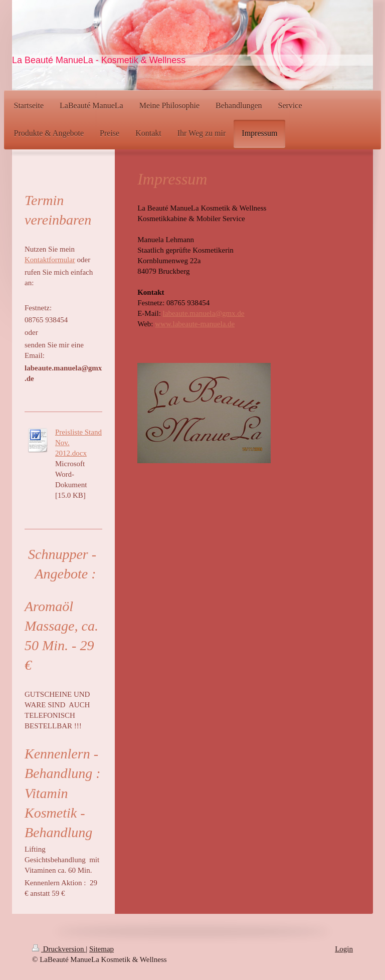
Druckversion (59, 949)
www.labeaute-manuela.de (195, 324)
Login (344, 949)
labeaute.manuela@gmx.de (204, 313)
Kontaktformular (50, 260)
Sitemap (102, 949)
